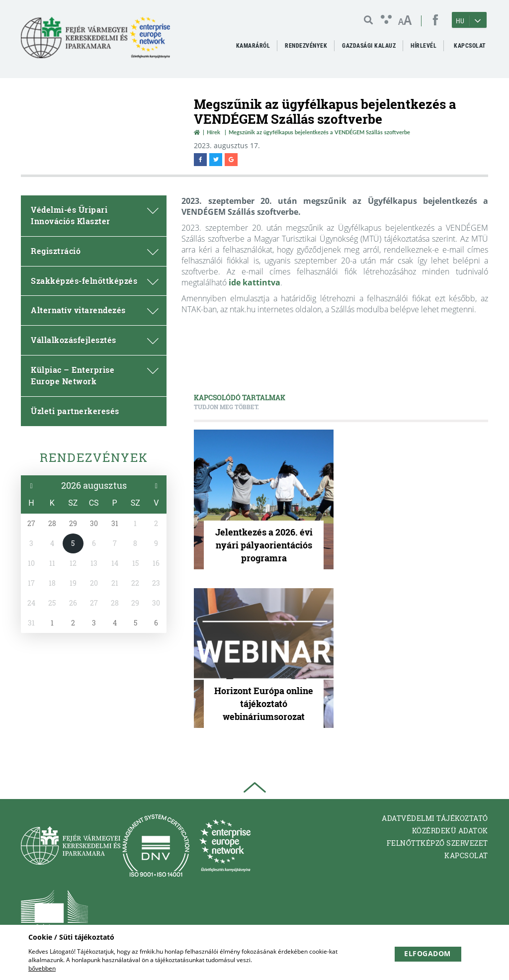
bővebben (42, 968)
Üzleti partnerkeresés (75, 411)
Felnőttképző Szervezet (437, 843)
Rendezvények (94, 457)
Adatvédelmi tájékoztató (435, 818)
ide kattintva (254, 282)
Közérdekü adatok (450, 831)
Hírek (213, 132)
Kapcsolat (466, 855)
